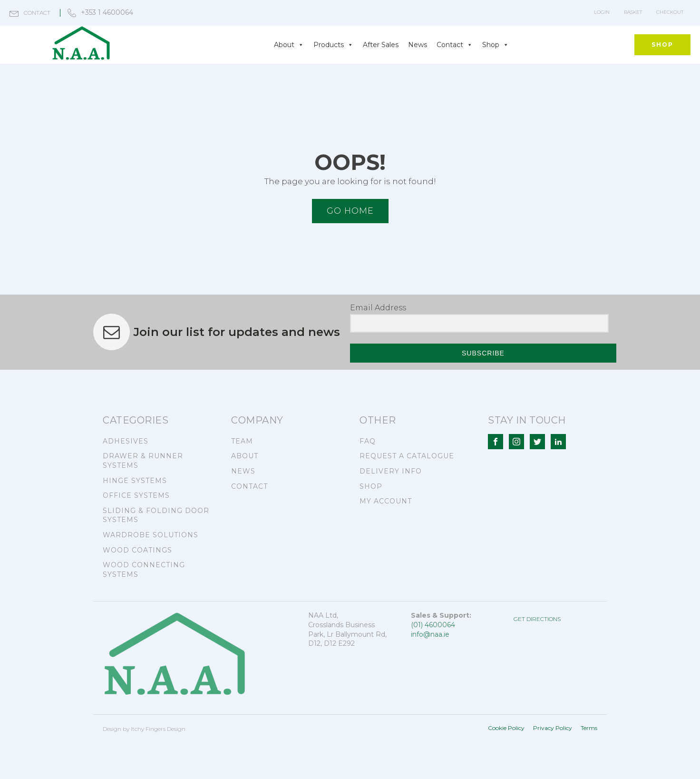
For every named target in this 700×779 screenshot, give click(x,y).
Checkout (670, 12)
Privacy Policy (553, 728)
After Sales (381, 45)
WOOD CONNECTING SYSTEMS (144, 570)
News (418, 45)
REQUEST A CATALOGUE (407, 456)
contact (37, 13)
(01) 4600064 (433, 625)
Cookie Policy (506, 728)
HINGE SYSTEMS (135, 481)
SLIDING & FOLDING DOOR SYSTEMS (156, 515)
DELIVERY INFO (391, 471)
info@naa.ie (430, 634)
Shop (496, 45)
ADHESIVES (126, 441)
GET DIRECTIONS (537, 619)
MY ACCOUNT (386, 501)
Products (333, 45)
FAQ (368, 441)
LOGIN (602, 12)
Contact (455, 45)
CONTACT (249, 486)
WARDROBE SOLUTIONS (151, 535)
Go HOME (350, 211)
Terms (589, 728)
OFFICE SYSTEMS (136, 495)
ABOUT (245, 456)
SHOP (662, 44)
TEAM (242, 441)
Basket (633, 12)
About (289, 45)
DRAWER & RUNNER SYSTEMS (143, 461)
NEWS (243, 471)
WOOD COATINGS (137, 550)
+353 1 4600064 (107, 12)
